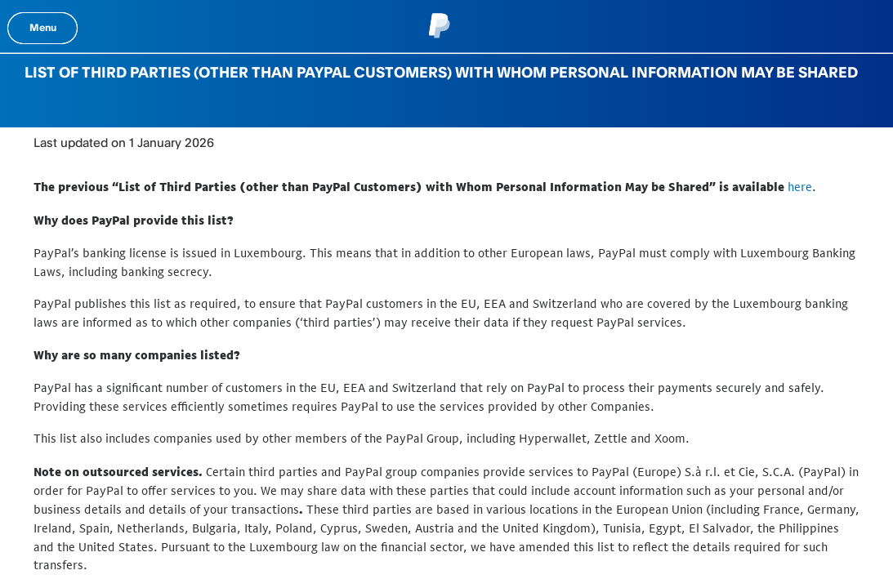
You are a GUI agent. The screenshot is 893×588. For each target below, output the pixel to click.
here (800, 187)
